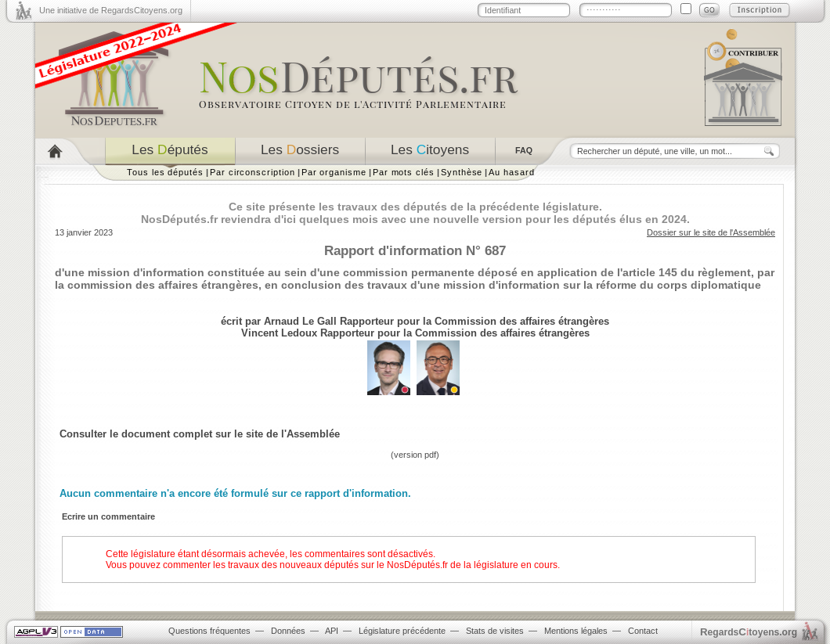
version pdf (415, 455)
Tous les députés (165, 172)
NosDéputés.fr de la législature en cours (472, 565)
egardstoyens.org (749, 632)
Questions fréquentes (209, 631)
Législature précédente (402, 631)
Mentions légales (576, 631)
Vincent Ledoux (279, 333)
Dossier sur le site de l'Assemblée (711, 232)
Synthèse (462, 172)
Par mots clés (404, 172)
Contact (643, 631)
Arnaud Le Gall (300, 321)
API (332, 631)
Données (288, 631)
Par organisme (334, 172)
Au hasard (511, 172)
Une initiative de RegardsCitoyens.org (111, 10)
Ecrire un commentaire (108, 516)
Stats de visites (495, 631)
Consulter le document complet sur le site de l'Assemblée (200, 434)
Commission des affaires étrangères (522, 321)
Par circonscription (253, 172)
